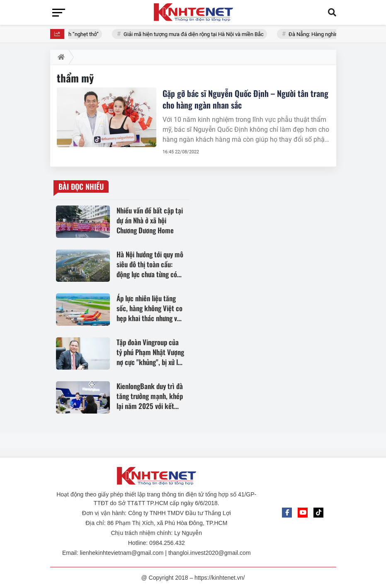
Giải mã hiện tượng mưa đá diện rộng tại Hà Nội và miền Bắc (197, 34)
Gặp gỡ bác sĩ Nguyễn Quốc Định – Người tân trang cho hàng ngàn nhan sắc (245, 99)
